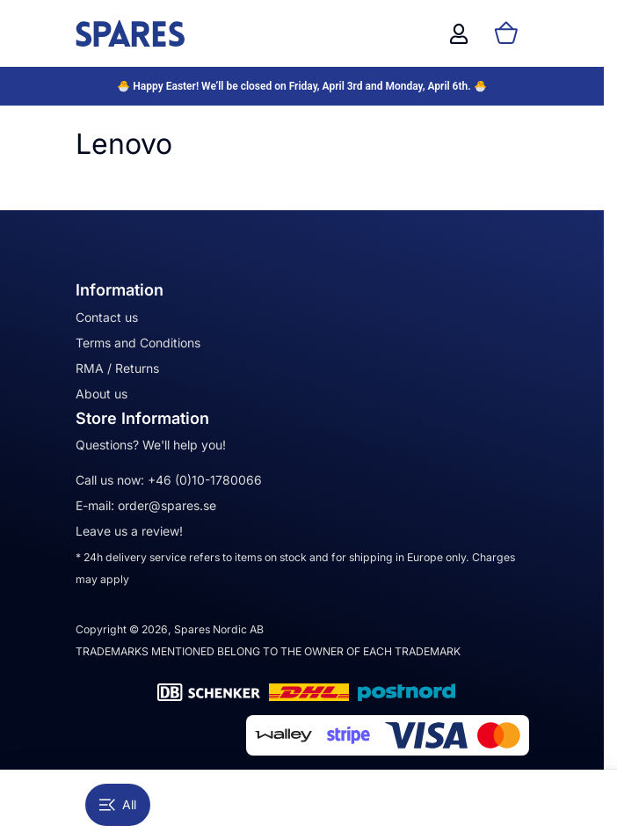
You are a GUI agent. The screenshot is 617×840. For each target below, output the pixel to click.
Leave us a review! (129, 531)
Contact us (107, 317)
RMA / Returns (117, 368)
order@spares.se (167, 505)
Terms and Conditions (138, 343)
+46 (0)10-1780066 (205, 480)
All (118, 804)
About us (102, 394)
